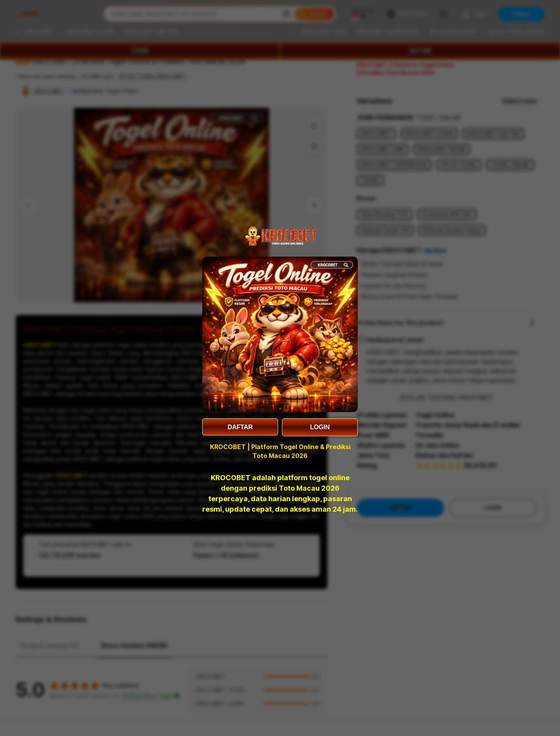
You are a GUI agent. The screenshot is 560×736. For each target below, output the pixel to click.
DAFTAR (240, 427)
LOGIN (320, 427)
